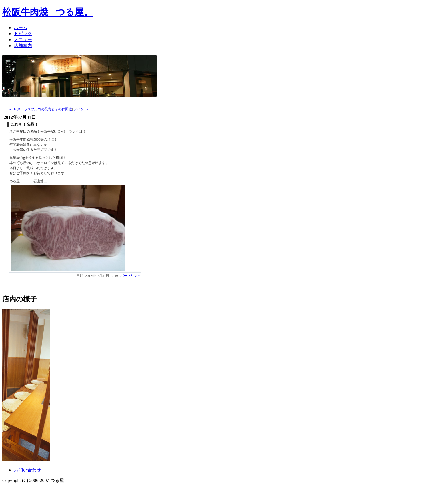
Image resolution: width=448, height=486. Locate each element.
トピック (23, 34)
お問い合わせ (27, 470)
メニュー (23, 40)
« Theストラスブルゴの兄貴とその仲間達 (41, 109)
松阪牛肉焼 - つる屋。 (48, 12)
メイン (79, 109)
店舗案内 (23, 46)
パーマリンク (131, 276)
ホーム (21, 28)
